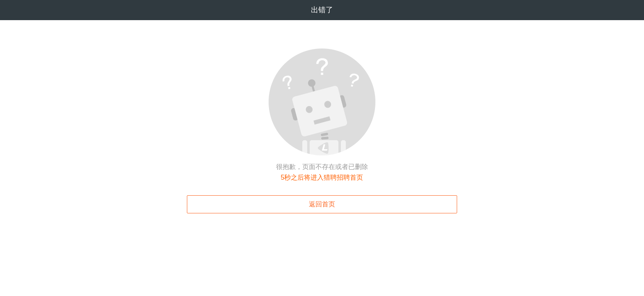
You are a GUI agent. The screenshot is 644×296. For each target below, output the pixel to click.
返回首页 (322, 204)
